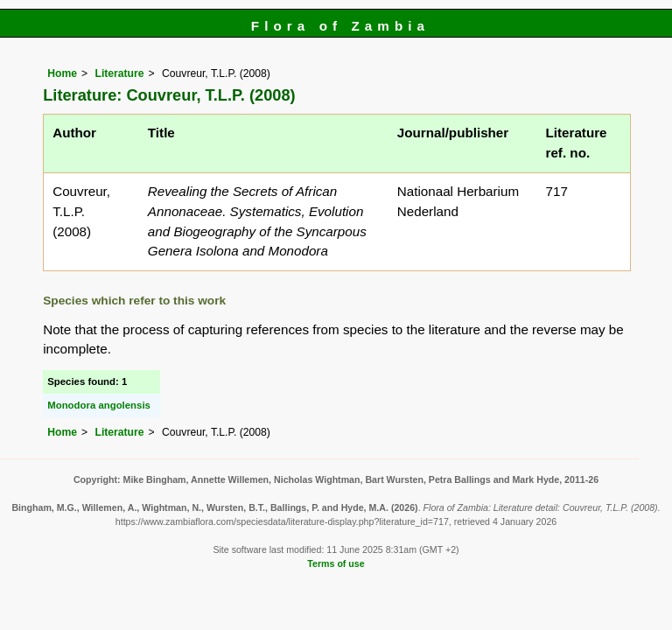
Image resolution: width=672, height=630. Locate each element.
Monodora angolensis (99, 405)
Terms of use (336, 563)
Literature (119, 73)
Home (62, 73)
